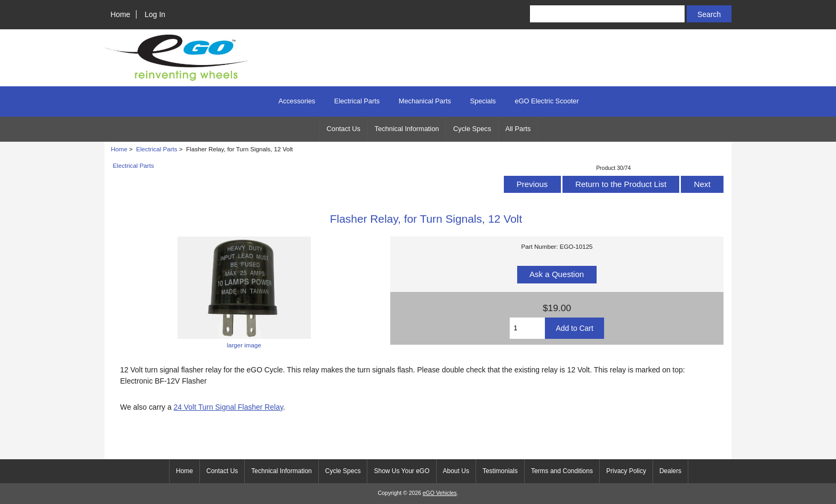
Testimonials (500, 471)
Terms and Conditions (562, 471)
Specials (483, 101)
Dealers (670, 471)
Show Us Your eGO (401, 471)
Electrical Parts (156, 149)
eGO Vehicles (440, 493)
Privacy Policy (626, 471)
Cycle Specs (472, 129)
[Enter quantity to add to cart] (527, 328)
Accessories (297, 101)
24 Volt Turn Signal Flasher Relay (228, 407)
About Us (456, 471)
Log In (155, 14)
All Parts (518, 129)
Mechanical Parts (425, 101)
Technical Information (407, 129)
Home (120, 14)
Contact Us (344, 129)
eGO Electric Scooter (547, 101)
